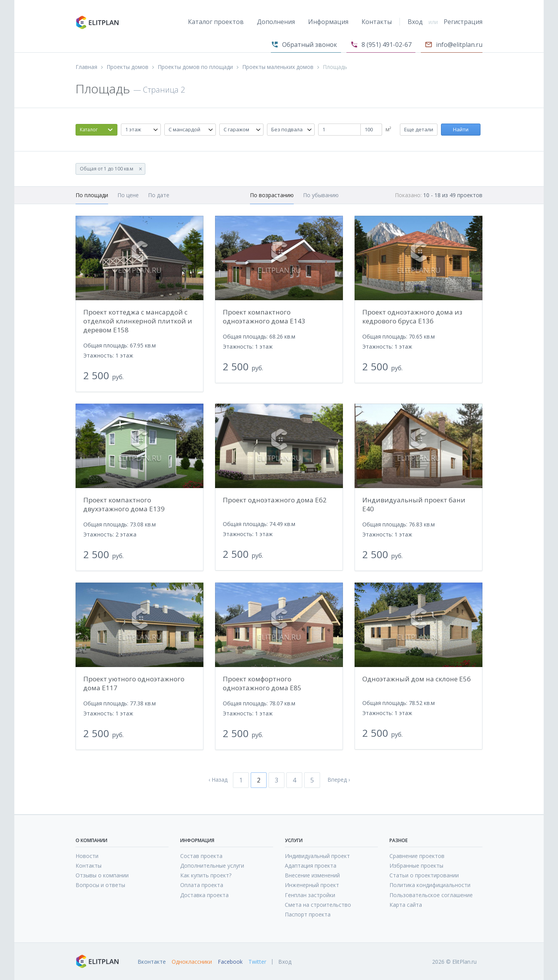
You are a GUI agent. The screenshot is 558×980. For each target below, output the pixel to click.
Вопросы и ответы (100, 885)
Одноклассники (192, 962)
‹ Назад (218, 780)
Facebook (230, 962)
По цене (128, 195)
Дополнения (276, 22)
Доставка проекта (204, 895)
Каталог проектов (216, 22)
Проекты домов (127, 67)
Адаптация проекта (311, 866)
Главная (86, 67)
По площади (92, 195)
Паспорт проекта (308, 914)
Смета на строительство (318, 905)
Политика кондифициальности (430, 885)
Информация (328, 22)
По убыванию (321, 195)
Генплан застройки (310, 895)
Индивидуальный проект (317, 856)
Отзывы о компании (102, 875)
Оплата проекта (202, 885)
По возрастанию (272, 195)
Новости (87, 856)
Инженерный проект (312, 885)
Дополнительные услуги (212, 866)
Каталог (89, 130)
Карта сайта (406, 905)
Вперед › (339, 780)
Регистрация (463, 22)
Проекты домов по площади (195, 67)
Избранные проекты (416, 866)
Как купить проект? (206, 875)
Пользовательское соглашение (431, 895)
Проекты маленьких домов (278, 67)
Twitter (257, 962)
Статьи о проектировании (424, 875)
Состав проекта (201, 856)
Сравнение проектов (417, 856)
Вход (415, 22)
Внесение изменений (312, 875)
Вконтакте (152, 962)
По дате (159, 195)
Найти (461, 129)
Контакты (377, 22)
